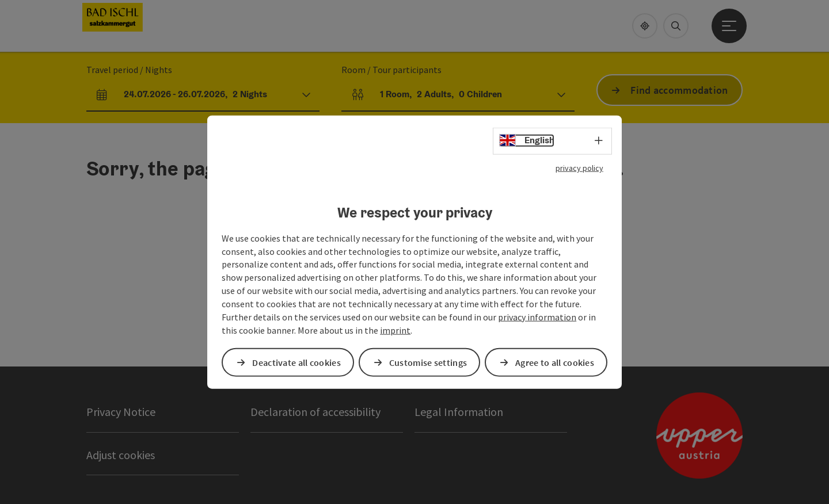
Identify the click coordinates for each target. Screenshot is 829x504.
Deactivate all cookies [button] (296, 362)
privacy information (537, 316)
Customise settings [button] (428, 362)
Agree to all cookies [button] (555, 362)
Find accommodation (679, 90)
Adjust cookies (121, 455)
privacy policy (579, 168)
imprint (395, 330)
